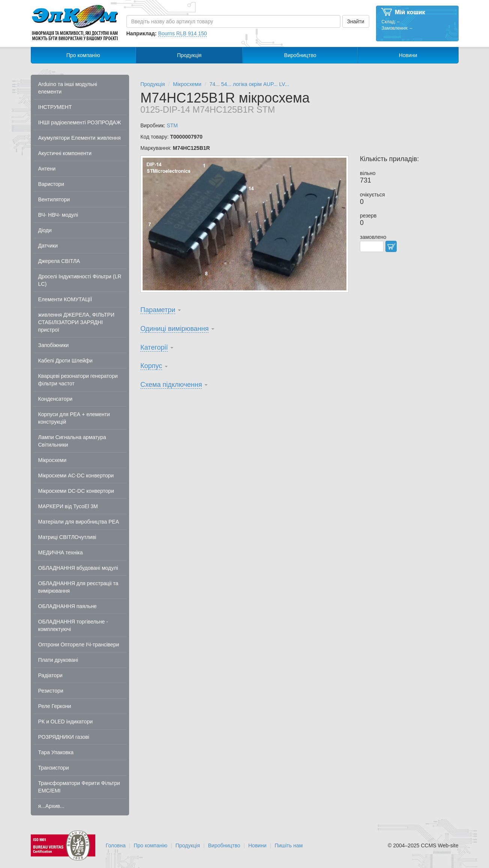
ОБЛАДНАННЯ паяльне (68, 606)
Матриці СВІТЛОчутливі (67, 537)
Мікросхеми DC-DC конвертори (76, 491)
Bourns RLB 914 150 (182, 33)
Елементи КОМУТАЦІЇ (65, 299)
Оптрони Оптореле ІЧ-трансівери (79, 645)
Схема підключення (171, 385)
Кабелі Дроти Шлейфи (65, 361)
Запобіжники (54, 345)
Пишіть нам (289, 845)
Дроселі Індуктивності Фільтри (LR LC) (80, 280)
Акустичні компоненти (65, 153)
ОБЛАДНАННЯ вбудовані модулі (78, 568)
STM (172, 125)
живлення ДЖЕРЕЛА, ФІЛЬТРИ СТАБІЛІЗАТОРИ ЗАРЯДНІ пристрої (76, 322)
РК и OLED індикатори (66, 722)
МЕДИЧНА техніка (61, 553)
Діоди (45, 230)
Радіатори (50, 675)
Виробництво (300, 55)
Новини (408, 55)
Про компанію (83, 55)
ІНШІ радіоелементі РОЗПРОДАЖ (80, 122)
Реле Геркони (55, 706)
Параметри (158, 310)
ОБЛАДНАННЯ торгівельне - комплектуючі (73, 625)
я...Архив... (51, 806)
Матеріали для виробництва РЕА (79, 522)
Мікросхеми (53, 460)
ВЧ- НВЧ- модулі (58, 215)
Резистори (51, 691)
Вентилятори (54, 199)
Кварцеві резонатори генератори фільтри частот (78, 380)
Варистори (51, 184)
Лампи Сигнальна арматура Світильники (72, 441)
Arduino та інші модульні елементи (68, 88)
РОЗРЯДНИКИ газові (64, 737)
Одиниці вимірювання (175, 329)
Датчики (48, 246)
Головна (116, 845)
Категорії (154, 347)
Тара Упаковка (56, 752)
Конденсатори (56, 399)
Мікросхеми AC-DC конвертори (76, 476)
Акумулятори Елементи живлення (80, 138)
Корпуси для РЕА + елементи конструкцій (74, 418)
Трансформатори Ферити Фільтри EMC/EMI (79, 787)
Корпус (151, 366)
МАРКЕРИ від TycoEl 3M (68, 506)
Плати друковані (58, 660)
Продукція (189, 55)
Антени (47, 169)
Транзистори (54, 768)
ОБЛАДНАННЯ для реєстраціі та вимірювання (78, 587)
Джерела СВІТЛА (59, 261)
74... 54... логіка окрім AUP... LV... (249, 84)
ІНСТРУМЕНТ (55, 107)
